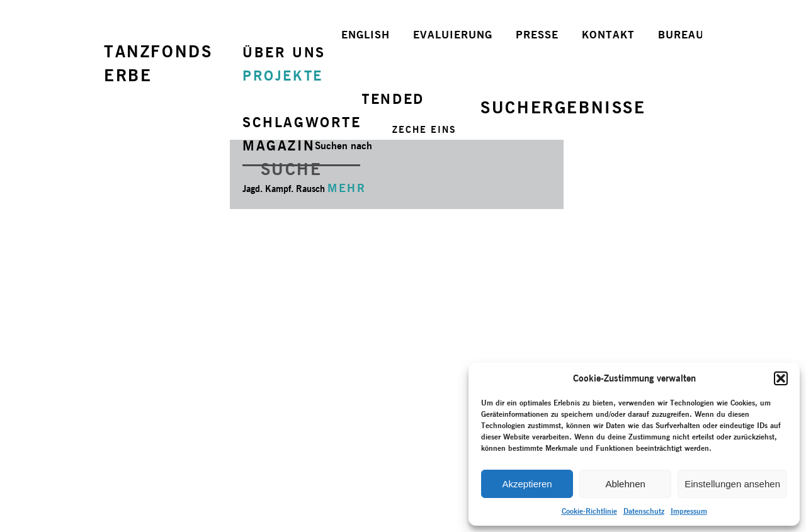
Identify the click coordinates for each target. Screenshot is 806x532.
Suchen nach (343, 146)
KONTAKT (608, 35)
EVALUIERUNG (453, 35)
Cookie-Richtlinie (589, 511)
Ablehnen (625, 484)
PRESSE (537, 35)
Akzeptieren (527, 484)
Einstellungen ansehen (732, 484)
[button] (781, 378)
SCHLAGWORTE (302, 122)
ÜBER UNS (284, 52)
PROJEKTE (283, 76)
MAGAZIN (279, 145)
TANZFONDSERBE (158, 63)
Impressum (689, 511)
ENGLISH (366, 35)
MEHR (347, 188)
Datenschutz (644, 511)
